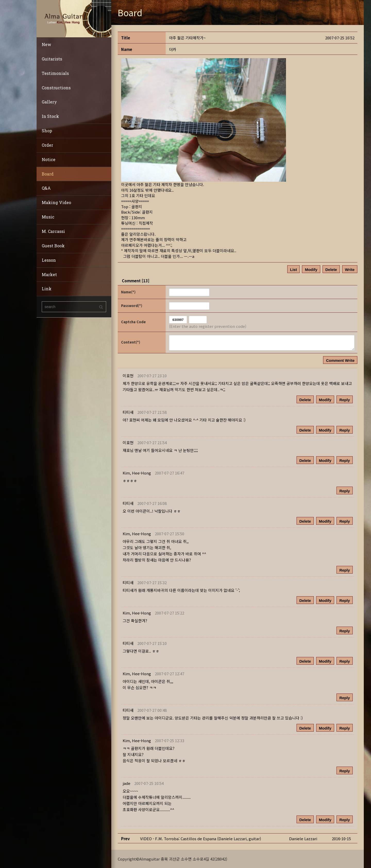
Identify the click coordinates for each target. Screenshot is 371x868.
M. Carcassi (53, 231)
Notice (49, 159)
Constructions (56, 88)
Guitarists (52, 59)
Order (47, 145)
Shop (47, 131)
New (47, 44)
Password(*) (132, 306)
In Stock (50, 116)
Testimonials (55, 73)
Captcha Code (133, 322)
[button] (137, 473)
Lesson (49, 260)
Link (47, 289)
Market (49, 274)
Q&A (46, 188)
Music (48, 217)
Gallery (49, 102)
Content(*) (131, 342)
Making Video (56, 202)
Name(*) (128, 292)
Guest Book (53, 246)
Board (48, 174)
